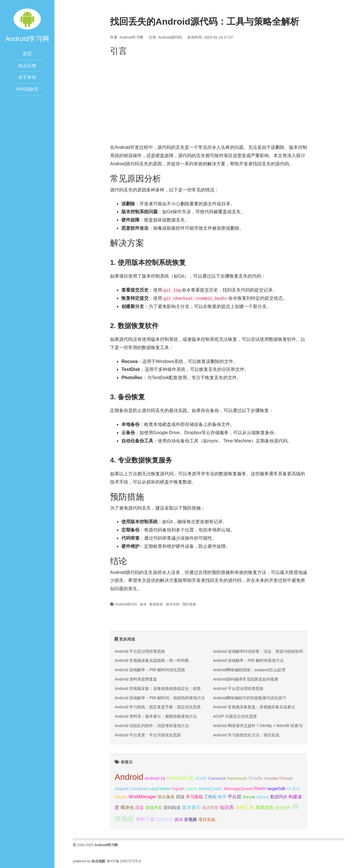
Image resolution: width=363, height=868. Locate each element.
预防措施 (189, 604)
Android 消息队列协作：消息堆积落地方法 (152, 726)
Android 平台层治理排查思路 (140, 651)
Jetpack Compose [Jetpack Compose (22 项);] (131, 789)
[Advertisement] (209, 98)
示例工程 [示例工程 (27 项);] (245, 807)
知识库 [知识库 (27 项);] (227, 807)
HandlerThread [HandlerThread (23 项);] (278, 778)
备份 (143, 604)
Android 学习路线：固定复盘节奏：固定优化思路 (158, 707)
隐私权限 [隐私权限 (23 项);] (164, 819)
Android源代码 (170, 37)
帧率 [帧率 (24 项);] (222, 797)
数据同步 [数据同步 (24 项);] (279, 797)
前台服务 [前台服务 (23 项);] (166, 797)
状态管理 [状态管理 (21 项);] (210, 808)
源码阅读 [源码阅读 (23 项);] (172, 807)
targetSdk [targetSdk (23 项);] (277, 788)
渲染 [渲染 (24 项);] (140, 807)
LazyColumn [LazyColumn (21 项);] (160, 789)
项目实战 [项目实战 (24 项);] (207, 819)
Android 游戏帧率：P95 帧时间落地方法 (248, 660)
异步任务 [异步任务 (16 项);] (249, 797)
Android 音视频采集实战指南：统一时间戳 (152, 660)
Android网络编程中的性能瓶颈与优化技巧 (250, 698)
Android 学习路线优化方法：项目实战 (246, 735)
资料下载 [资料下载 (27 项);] (145, 819)
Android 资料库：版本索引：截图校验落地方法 (156, 716)
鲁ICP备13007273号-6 (124, 861)
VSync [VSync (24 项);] (121, 797)
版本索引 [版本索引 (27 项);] (191, 807)
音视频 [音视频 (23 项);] (190, 819)
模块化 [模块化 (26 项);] (127, 807)
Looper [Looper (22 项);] (191, 789)
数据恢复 (156, 604)
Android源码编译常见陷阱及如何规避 (246, 679)
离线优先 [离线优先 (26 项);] (265, 807)
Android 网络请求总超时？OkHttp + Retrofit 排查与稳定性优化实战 (272, 726)
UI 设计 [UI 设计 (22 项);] (293, 789)
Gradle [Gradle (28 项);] (256, 778)
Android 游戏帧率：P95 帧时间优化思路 (150, 670)
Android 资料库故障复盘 (136, 679)
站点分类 (27, 66)
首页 (27, 54)
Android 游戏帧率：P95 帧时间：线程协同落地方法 (160, 698)
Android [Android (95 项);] (129, 777)
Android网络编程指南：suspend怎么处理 (249, 670)
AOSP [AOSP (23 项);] (201, 778)
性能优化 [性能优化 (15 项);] (263, 797)
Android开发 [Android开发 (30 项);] (180, 778)
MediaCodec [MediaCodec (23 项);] (211, 788)
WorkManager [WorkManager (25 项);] (142, 797)
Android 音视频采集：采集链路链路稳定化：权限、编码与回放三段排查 (178, 689)
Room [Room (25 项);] (260, 788)
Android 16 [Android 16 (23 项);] (155, 778)
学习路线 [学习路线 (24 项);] (194, 797)
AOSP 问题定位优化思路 (235, 716)
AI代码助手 (27, 89)
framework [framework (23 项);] (237, 778)
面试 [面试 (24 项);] (179, 819)
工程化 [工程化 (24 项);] (210, 797)
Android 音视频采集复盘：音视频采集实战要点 (254, 707)
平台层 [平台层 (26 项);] (235, 797)
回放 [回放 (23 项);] (180, 797)
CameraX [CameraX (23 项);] (217, 778)
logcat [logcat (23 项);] (178, 788)
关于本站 (27, 77)
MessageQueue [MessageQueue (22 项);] (238, 789)
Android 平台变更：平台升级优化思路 (148, 735)
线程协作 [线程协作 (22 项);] (283, 808)
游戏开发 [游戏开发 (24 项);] (154, 807)
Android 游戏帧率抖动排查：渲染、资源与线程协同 (258, 651)
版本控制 (173, 604)
